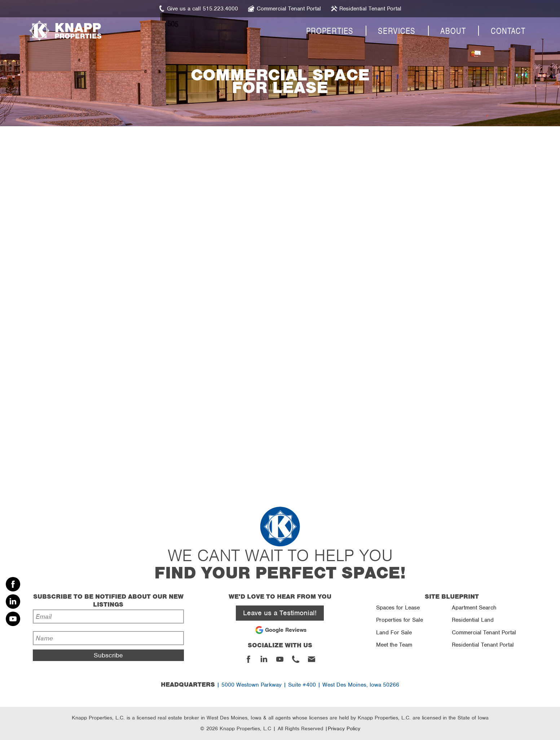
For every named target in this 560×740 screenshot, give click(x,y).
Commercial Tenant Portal (484, 633)
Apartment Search (474, 608)
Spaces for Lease (398, 608)
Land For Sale (394, 633)
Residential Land (473, 620)
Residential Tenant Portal (483, 645)
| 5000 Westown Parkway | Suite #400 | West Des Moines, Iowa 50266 (280, 685)
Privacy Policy (344, 728)
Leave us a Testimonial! (280, 613)
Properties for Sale (400, 620)
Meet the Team (394, 645)
